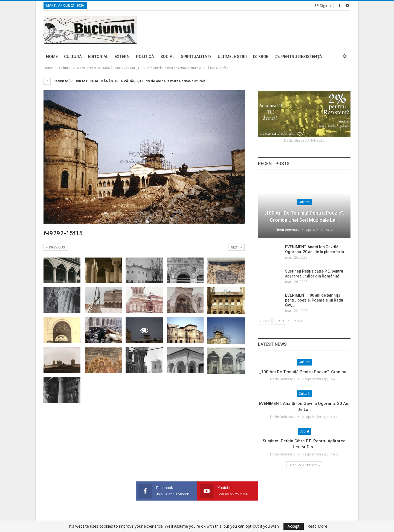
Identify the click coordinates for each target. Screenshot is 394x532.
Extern (122, 57)
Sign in (323, 5)
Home (52, 57)
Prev (265, 321)
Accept (294, 526)
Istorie (261, 57)
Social (167, 57)
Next (236, 247)
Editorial (98, 57)
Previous (56, 247)
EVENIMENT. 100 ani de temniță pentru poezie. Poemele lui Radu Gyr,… (314, 300)
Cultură (73, 57)
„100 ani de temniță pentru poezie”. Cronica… (304, 372)
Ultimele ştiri (232, 57)
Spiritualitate (196, 57)
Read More (317, 526)
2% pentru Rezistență (298, 57)
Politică (145, 57)
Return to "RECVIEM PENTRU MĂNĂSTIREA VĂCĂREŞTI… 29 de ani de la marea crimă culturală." (126, 81)
